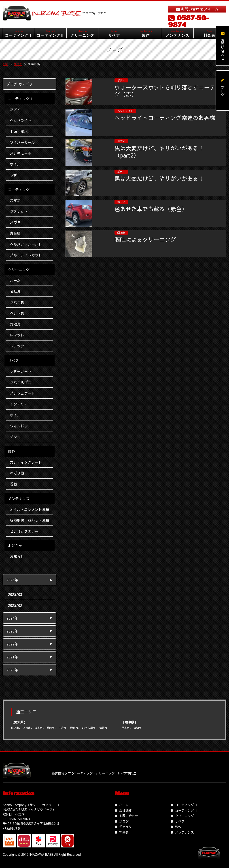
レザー (15, 175)
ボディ (15, 109)
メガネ (15, 222)
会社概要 (125, 810)
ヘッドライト (21, 120)
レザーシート (21, 371)
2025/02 (15, 605)
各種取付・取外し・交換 (30, 520)
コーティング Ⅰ (187, 805)
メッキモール (21, 153)
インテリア (19, 404)
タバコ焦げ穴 (21, 382)
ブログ (124, 821)
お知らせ (17, 556)
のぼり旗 (17, 473)
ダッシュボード (22, 393)
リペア (180, 821)
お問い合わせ (129, 816)
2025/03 (15, 594)
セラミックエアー (24, 531)
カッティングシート (26, 462)
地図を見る (13, 828)
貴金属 (15, 233)
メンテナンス (184, 832)
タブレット (19, 211)
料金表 (124, 832)
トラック (17, 346)
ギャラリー (127, 827)
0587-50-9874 (188, 21)
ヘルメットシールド (26, 244)
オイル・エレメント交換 (30, 509)
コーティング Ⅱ (187, 810)
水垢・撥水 (19, 131)
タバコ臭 (17, 302)
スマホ (15, 200)
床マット (17, 335)
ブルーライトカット (26, 255)
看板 (13, 484)
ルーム (15, 280)
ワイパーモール (22, 142)
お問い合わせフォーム (200, 9)
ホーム (124, 805)
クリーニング (184, 816)
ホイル (15, 164)
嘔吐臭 (15, 291)
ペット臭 (17, 313)
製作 (178, 827)
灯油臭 (15, 324)
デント (15, 437)
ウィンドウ (19, 426)
